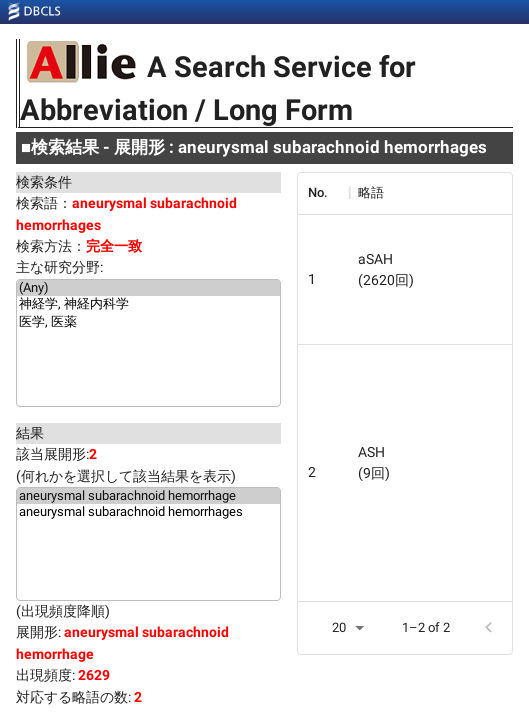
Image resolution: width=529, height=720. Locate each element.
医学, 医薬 (148, 323)
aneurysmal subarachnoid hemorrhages (148, 512)
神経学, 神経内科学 (148, 305)
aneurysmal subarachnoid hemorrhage (148, 496)
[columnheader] (323, 193)
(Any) (148, 288)
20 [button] (339, 627)
